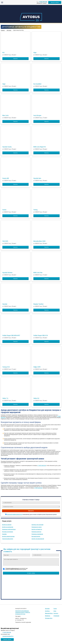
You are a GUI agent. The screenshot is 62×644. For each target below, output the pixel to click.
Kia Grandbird (37, 84)
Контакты (56, 613)
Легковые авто (49, 618)
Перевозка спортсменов (37, 534)
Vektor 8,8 (36, 398)
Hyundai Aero (37, 178)
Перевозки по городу (37, 527)
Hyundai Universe (7, 273)
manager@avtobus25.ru (8, 636)
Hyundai (5, 304)
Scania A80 (6, 178)
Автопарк (47, 609)
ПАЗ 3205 (5, 241)
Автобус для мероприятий (38, 539)
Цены (55, 611)
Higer (35, 53)
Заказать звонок (55, 2)
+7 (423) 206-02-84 (43, 2)
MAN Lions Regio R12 (40, 147)
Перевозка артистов (36, 532)
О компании (56, 616)
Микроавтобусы (49, 613)
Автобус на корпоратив (8, 527)
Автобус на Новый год (37, 529)
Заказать (15, 59)
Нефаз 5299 (37, 367)
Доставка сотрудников (8, 532)
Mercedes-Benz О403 (39, 241)
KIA (3, 53)
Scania (4, 210)
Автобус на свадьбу (7, 525)
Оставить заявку (31, 573)
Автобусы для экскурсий (37, 525)
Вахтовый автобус (36, 536)
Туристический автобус (8, 539)
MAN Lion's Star (38, 273)
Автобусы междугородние (8, 536)
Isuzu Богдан (37, 115)
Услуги (55, 609)
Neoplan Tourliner (38, 304)
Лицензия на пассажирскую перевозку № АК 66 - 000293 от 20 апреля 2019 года (23, 612)
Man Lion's (5, 115)
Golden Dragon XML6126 (41, 335)
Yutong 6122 (6, 367)
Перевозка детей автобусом (9, 529)
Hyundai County (7, 147)
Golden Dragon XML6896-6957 (11, 335)
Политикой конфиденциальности (14, 514)
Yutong (35, 210)
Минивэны (48, 616)
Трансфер (4, 534)
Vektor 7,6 (5, 398)
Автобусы (47, 611)
